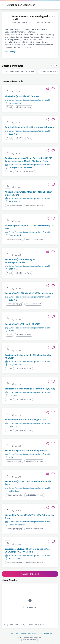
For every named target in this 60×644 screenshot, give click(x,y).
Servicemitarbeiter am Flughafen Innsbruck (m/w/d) (30, 388)
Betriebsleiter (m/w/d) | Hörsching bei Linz (25, 419)
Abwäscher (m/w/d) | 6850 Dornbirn (22, 96)
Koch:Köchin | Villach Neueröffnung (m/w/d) (26, 450)
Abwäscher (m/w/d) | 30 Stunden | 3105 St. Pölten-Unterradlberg (29, 193)
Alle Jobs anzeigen (30, 573)
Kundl (11, 330)
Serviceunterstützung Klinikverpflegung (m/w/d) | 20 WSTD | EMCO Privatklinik (29, 550)
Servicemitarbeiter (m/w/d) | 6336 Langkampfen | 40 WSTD (29, 356)
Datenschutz (48, 633)
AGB (40, 633)
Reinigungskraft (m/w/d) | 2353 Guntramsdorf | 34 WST (29, 227)
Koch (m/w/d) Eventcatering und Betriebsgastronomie (21, 260)
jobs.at (26, 637)
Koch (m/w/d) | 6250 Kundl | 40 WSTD (23, 324)
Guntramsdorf (15, 235)
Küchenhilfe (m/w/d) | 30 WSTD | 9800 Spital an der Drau (30, 516)
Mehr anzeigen (11, 51)
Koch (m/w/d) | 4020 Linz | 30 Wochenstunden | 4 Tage (28, 482)
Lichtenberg (14, 490)
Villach (12, 457)
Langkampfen (15, 103)
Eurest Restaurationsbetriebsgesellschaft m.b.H (29, 99)
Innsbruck (13, 395)
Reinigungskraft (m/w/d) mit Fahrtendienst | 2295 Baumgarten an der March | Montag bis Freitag (29, 159)
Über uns (10, 633)
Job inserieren (21, 633)
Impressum (32, 633)
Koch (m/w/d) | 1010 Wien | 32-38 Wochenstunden (29, 293)
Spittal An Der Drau (17, 524)
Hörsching (13, 426)
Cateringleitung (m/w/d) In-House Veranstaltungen (29, 127)
